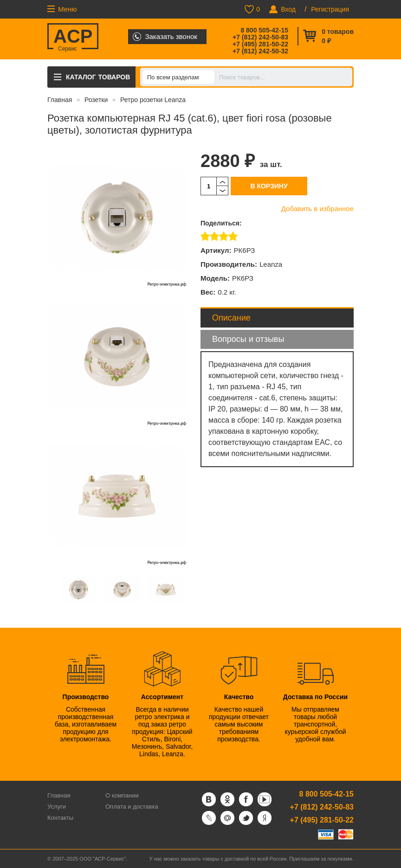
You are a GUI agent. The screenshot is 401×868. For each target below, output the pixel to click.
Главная (60, 100)
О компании (122, 795)
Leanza (271, 264)
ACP (73, 38)
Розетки (96, 100)
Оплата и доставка (132, 807)
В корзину (269, 186)
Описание (231, 318)
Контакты (60, 818)
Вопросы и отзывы (248, 339)
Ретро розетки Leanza (153, 100)
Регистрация (330, 9)
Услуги (57, 807)
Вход (288, 9)
